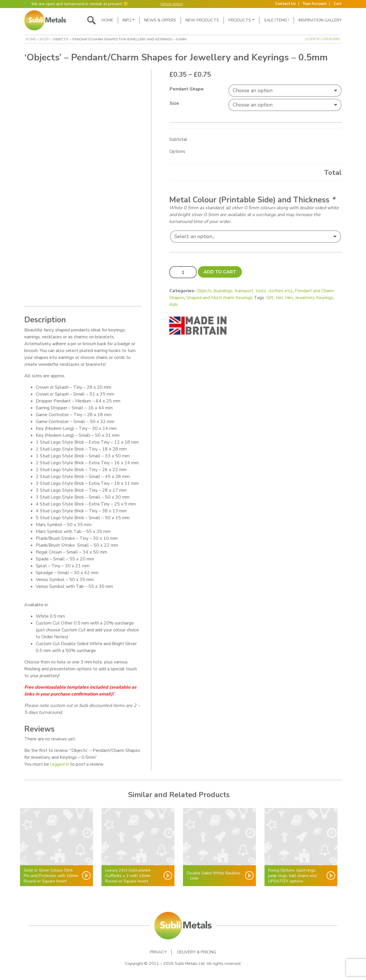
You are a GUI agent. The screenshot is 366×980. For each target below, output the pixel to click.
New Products (202, 20)
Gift (270, 298)
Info (127, 20)
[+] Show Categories (323, 39)
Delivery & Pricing (197, 952)
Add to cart (220, 272)
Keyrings (325, 298)
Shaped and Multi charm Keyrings (220, 298)
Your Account (315, 4)
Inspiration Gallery (320, 20)
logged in (60, 764)
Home (107, 20)
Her (279, 298)
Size (174, 103)
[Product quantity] (183, 272)
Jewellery (305, 298)
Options (177, 151)
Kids (174, 305)
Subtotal (178, 139)
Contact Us (286, 4)
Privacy (158, 952)
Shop (44, 39)
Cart (338, 4)
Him (289, 298)
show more (172, 4)
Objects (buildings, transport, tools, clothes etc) (244, 291)
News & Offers (160, 20)
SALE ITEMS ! (277, 20)
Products (240, 20)
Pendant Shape (187, 89)
